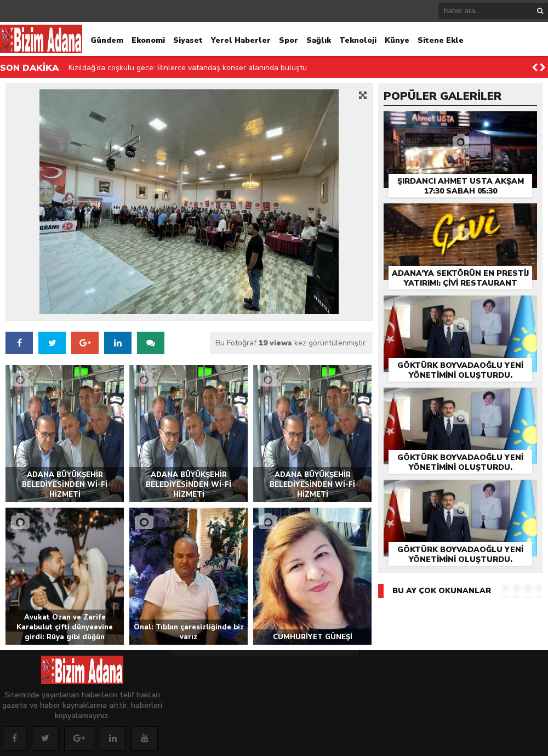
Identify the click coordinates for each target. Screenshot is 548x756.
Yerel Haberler (241, 40)
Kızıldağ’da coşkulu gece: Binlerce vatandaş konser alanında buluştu (188, 68)
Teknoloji (358, 40)
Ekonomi (148, 40)
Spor (289, 40)
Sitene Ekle (441, 40)
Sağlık (319, 40)
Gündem (107, 40)
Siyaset (188, 40)
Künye (397, 40)
